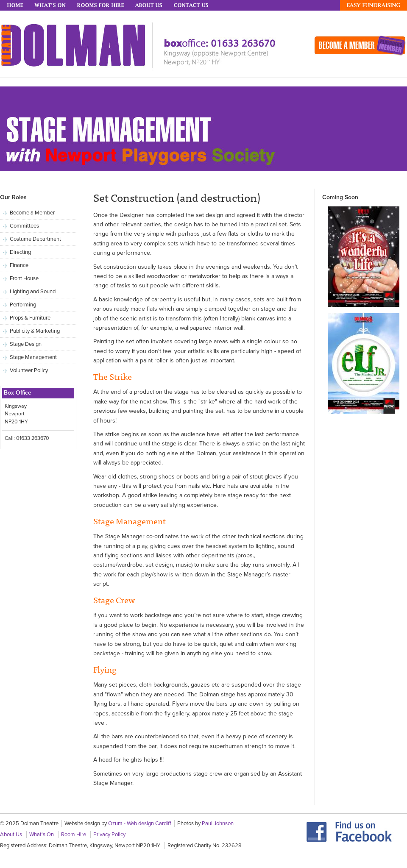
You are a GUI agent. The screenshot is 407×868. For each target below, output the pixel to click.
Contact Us (192, 5)
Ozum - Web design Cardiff (140, 823)
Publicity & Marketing (35, 331)
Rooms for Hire (101, 5)
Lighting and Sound (33, 292)
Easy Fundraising (374, 5)
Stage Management (33, 357)
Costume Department (35, 239)
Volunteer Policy (29, 370)
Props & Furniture (30, 318)
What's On (51, 5)
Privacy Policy (109, 835)
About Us (150, 5)
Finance (19, 265)
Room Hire (74, 835)
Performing (23, 305)
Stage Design (26, 344)
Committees (24, 226)
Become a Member (32, 213)
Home (16, 5)
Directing (20, 252)
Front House (24, 278)
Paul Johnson (218, 823)
